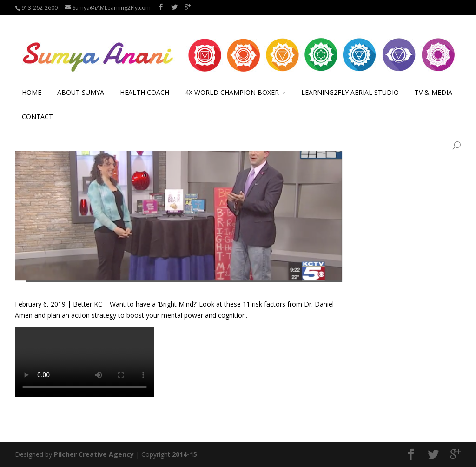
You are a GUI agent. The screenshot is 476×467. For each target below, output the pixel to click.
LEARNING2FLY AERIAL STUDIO (350, 82)
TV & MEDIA (433, 82)
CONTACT (37, 106)
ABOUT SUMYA (81, 82)
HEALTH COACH (145, 82)
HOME (32, 82)
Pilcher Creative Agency (94, 454)
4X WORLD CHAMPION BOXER (232, 82)
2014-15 (185, 454)
